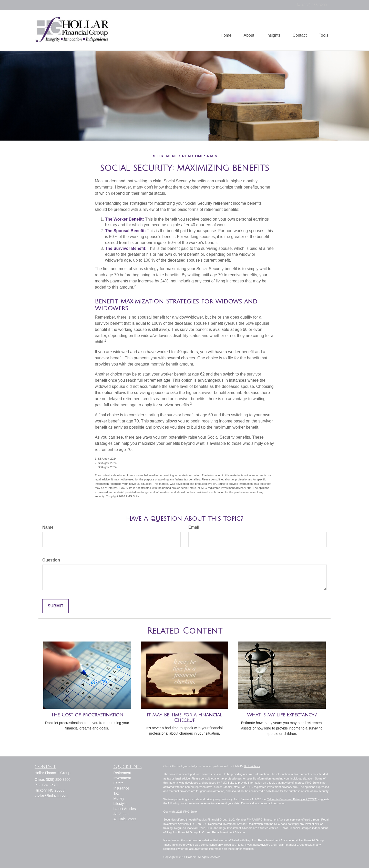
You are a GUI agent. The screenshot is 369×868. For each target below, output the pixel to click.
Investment (122, 778)
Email (194, 527)
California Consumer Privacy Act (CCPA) (292, 799)
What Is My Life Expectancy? (282, 715)
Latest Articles (125, 809)
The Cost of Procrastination (87, 715)
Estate (119, 783)
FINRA (251, 820)
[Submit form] (55, 606)
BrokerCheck (252, 766)
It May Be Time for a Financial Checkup (184, 718)
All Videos (121, 814)
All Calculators (125, 819)
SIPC (259, 820)
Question (51, 560)
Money (119, 798)
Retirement (122, 773)
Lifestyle (120, 804)
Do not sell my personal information (263, 803)
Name (48, 527)
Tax (116, 793)
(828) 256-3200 (312, 5)
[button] (247, 31)
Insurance (121, 788)
